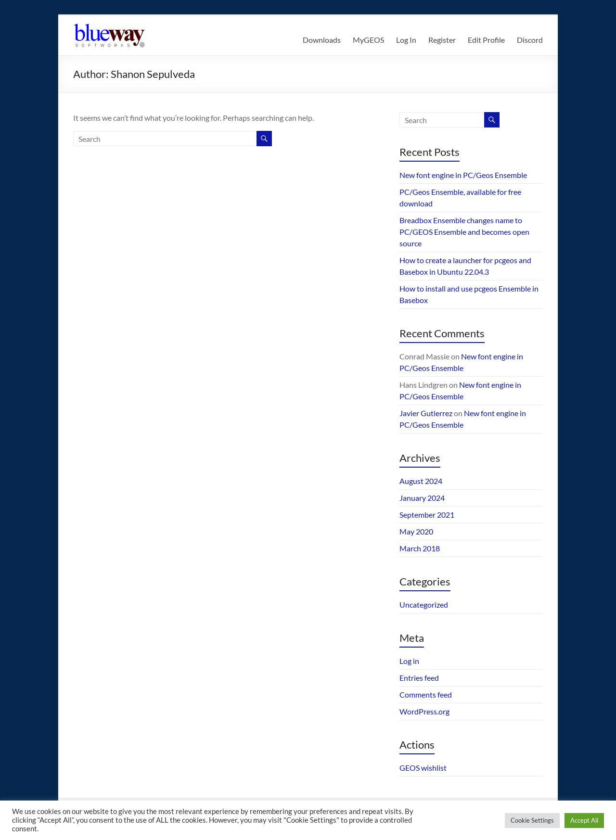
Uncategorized (424, 605)
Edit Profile (486, 40)
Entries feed (419, 678)
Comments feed (426, 694)
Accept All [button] (584, 820)
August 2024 (421, 481)
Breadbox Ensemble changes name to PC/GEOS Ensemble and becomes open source (464, 232)
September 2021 (427, 515)
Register (442, 40)
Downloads (322, 40)
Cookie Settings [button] (532, 820)
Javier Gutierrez (426, 413)
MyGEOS (368, 40)
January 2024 (422, 498)
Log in (409, 661)
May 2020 (416, 531)
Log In (406, 40)
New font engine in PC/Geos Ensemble (463, 175)
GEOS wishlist (423, 768)
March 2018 (420, 548)
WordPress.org (424, 711)
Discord (530, 40)
